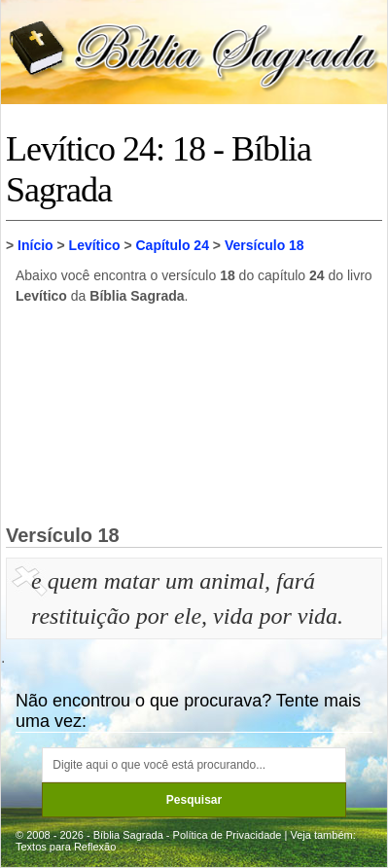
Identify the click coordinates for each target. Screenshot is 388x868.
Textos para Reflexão (66, 847)
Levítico (95, 245)
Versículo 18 (265, 245)
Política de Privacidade (228, 835)
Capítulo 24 (172, 245)
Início (35, 245)
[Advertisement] (194, 414)
